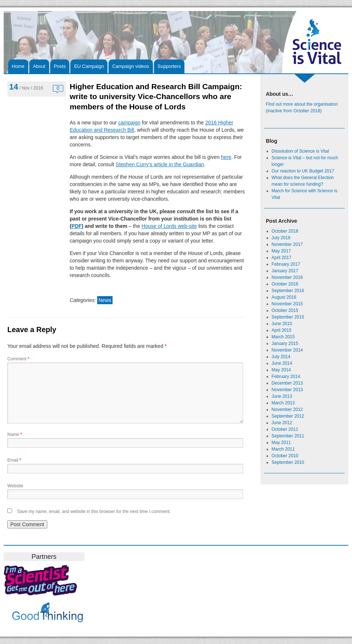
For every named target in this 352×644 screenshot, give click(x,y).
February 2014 (286, 376)
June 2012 (282, 423)
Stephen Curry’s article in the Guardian (160, 164)
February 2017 (286, 264)
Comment (18, 359)
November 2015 (287, 304)
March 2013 (283, 403)
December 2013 (287, 383)
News (105, 300)
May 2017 (281, 251)
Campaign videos (131, 66)
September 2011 (288, 436)
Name (15, 434)
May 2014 (281, 370)
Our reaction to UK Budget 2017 (303, 171)
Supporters (169, 66)
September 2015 (288, 317)
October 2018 (285, 231)
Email (14, 460)
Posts (60, 66)
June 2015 (282, 324)
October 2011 (285, 429)
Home (18, 66)
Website (15, 486)
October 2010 (285, 456)
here (226, 157)
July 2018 (281, 238)
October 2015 (285, 310)
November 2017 (287, 244)
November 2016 (287, 277)
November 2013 (287, 390)
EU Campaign (89, 66)
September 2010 (288, 462)
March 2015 (283, 337)
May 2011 (281, 443)
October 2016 (285, 284)
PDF (77, 226)
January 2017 (285, 271)
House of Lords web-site (169, 226)
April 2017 (282, 258)
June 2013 (282, 396)
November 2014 (287, 350)
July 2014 (281, 357)
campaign (129, 123)
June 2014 (282, 363)
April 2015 (282, 330)
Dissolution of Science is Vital (300, 151)
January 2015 (285, 343)
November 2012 (287, 410)
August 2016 (284, 297)
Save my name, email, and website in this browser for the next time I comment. (94, 512)
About (39, 66)
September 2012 (288, 416)
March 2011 (283, 449)
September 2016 (288, 291)
